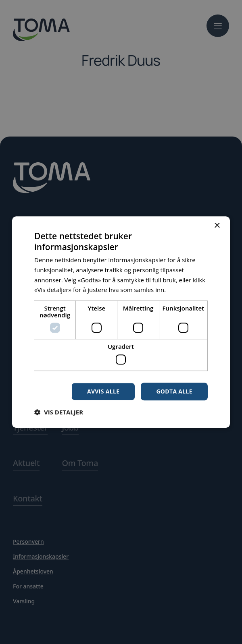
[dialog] (121, 322)
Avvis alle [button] (103, 391)
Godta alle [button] (174, 391)
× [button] (217, 226)
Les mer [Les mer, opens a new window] (179, 290)
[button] (59, 412)
